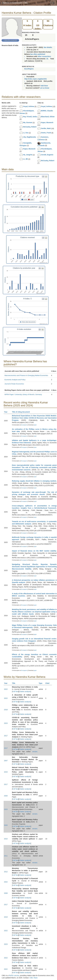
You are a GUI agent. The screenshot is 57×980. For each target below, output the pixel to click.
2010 (6, 839)
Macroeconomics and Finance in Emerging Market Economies (26, 375)
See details (48, 47)
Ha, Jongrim (28, 155)
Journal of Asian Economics (14, 384)
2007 (6, 761)
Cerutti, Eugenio (47, 155)
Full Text (15, 691)
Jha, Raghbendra (30, 137)
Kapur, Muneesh (29, 149)
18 (47, 59)
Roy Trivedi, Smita (30, 117)
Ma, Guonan (28, 122)
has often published (38, 54)
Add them (44, 86)
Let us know (45, 88)
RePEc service (14, 975)
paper (35, 425)
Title (15, 683)
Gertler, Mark (46, 128)
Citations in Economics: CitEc (15, 3)
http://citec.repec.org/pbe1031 (36, 79)
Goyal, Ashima (29, 106)
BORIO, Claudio (47, 111)
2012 (6, 872)
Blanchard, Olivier (48, 117)
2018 (6, 710)
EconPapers (29, 69)
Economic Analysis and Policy (15, 380)
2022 (6, 689)
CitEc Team (33, 978)
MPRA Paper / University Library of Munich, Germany (23, 394)
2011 (6, 856)
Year (7, 412)
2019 (6, 917)
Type (41, 683)
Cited (48, 683)
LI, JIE (25, 159)
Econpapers (24, 425)
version (35, 752)
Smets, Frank (46, 133)
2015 (6, 772)
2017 (6, 736)
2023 (6, 723)
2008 (6, 893)
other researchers (44, 56)
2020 (6, 796)
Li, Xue (26, 133)
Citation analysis (25, 691)
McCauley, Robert (30, 127)
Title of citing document (22, 412)
